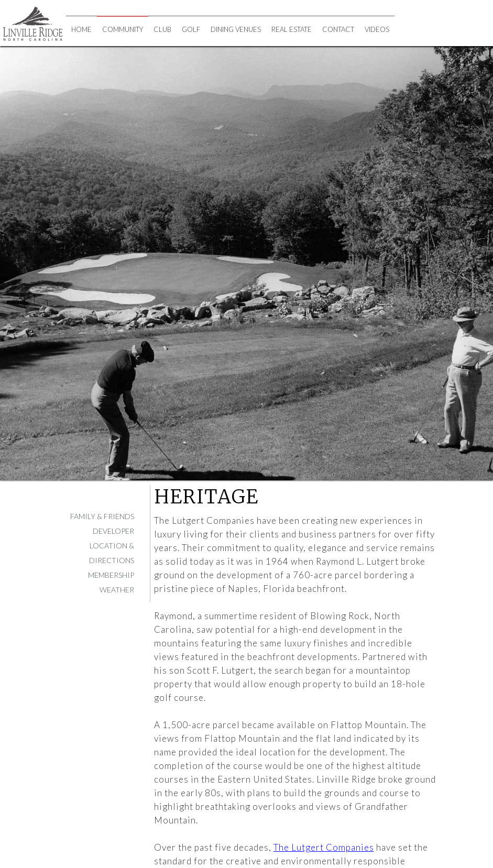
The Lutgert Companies (324, 847)
